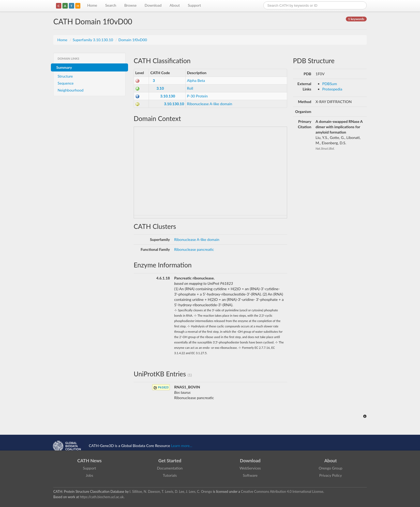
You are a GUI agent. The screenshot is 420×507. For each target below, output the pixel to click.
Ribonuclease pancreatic (194, 249)
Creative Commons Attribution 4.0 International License (282, 492)
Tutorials (170, 475)
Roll (190, 88)
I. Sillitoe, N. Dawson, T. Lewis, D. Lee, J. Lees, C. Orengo (171, 492)
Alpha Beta (196, 80)
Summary (64, 67)
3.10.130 (168, 96)
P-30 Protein (197, 96)
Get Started (170, 461)
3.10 (160, 88)
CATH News (90, 461)
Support (194, 5)
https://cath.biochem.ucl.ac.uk (102, 497)
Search (111, 5)
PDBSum (330, 84)
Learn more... (182, 446)
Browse (130, 5)
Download (153, 5)
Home (92, 5)
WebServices (250, 468)
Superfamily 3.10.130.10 (93, 40)
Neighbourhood (71, 90)
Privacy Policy (331, 475)
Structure (65, 76)
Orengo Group (331, 468)
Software (250, 475)
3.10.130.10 (174, 104)
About (175, 5)
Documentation (170, 468)
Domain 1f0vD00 (133, 40)
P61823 (161, 387)
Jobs (89, 475)
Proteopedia (332, 89)
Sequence (66, 83)
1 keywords (356, 19)
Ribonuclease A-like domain (210, 104)
